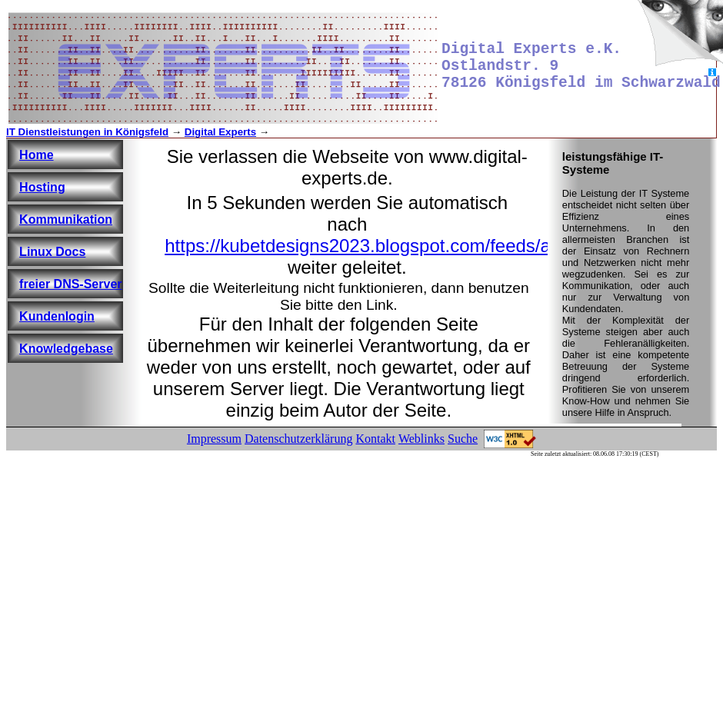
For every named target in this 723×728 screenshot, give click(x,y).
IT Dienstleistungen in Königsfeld (87, 132)
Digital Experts (220, 132)
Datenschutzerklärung (298, 439)
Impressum (214, 439)
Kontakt (375, 439)
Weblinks (421, 439)
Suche (463, 439)
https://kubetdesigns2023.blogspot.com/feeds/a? (363, 246)
